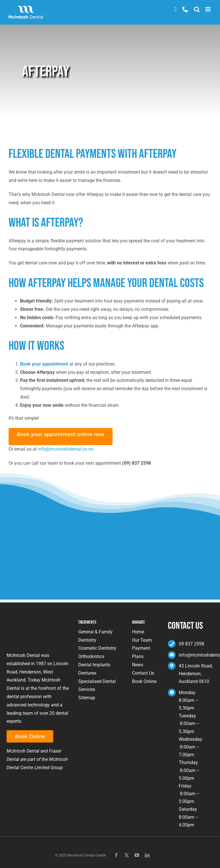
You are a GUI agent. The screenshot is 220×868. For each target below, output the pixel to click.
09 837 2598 (191, 644)
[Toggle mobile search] (197, 9)
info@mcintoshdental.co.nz (66, 449)
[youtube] (137, 855)
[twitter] (127, 855)
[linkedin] (147, 855)
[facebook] (116, 855)
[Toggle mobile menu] (208, 9)
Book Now (175, 9)
